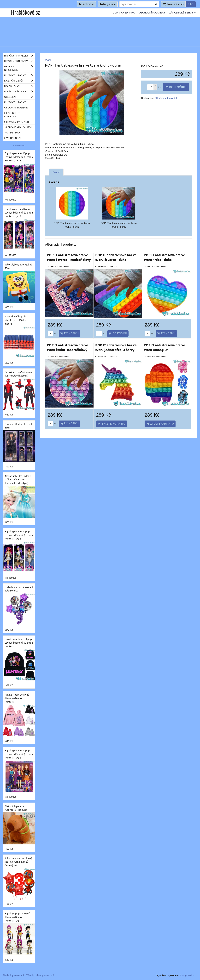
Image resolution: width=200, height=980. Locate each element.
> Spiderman (12, 133)
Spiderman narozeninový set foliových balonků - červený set (18, 862)
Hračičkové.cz (25, 12)
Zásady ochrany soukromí (40, 975)
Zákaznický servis (183, 13)
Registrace (108, 4)
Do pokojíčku (20, 86)
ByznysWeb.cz (188, 975)
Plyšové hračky (20, 75)
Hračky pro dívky (20, 61)
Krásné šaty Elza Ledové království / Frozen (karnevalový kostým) (18, 479)
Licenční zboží (20, 81)
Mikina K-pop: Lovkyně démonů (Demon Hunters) (17, 698)
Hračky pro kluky (20, 56)
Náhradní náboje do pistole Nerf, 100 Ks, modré (15, 320)
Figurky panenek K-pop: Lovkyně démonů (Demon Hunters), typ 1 (19, 754)
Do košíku (176, 87)
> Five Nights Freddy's (13, 115)
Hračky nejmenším (20, 68)
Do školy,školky (20, 92)
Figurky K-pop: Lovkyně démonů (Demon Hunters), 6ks (17, 917)
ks (52, 334)
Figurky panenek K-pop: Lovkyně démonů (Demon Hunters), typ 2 (19, 157)
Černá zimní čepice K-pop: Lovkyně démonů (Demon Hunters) (19, 643)
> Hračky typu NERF (17, 122)
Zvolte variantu (112, 424)
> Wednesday (13, 138)
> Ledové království (18, 127)
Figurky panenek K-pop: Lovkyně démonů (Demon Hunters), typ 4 (19, 535)
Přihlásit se (87, 4)
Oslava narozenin (16, 108)
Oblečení (20, 97)
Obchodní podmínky (152, 13)
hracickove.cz (19, 146)
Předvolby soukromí (13, 975)
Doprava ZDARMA (124, 13)
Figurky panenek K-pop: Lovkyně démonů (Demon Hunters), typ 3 (19, 212)
